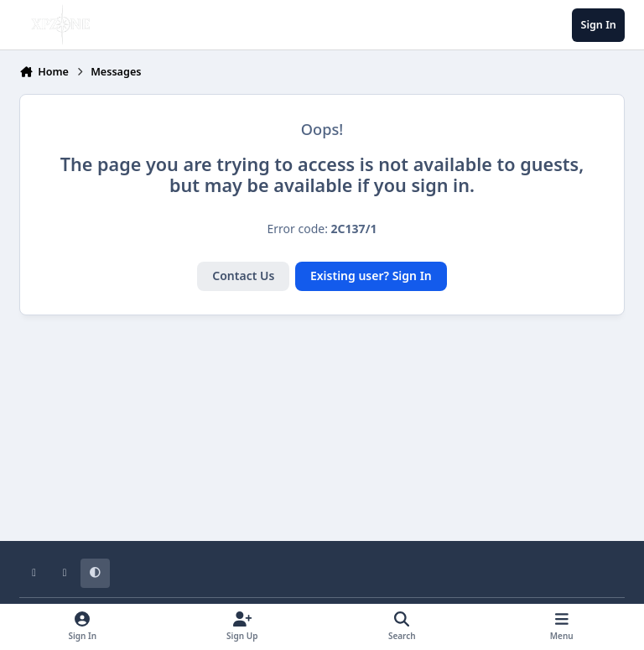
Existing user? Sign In (371, 276)
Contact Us (243, 276)
